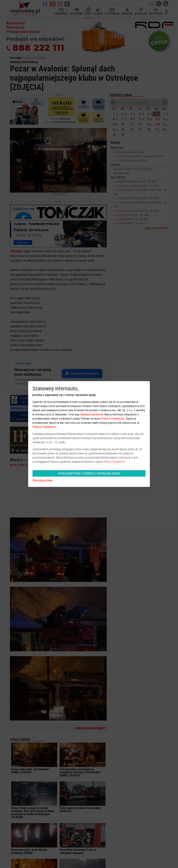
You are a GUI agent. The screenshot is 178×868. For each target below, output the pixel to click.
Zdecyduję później (43, 480)
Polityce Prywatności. (115, 462)
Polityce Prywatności (113, 419)
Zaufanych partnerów (92, 414)
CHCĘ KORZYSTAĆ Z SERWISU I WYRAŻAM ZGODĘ (89, 473)
